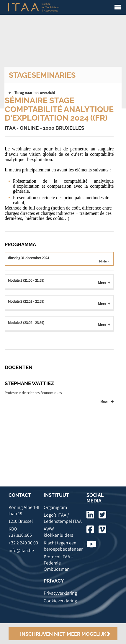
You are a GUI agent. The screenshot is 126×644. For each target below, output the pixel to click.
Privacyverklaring (60, 593)
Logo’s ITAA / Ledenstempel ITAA (63, 518)
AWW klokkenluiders (58, 532)
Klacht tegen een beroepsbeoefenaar (63, 546)
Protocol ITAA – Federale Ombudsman (59, 563)
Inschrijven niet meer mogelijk (63, 634)
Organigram (55, 507)
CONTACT (20, 495)
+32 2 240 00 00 (23, 543)
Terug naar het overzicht (35, 93)
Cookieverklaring (60, 601)
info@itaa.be (21, 550)
